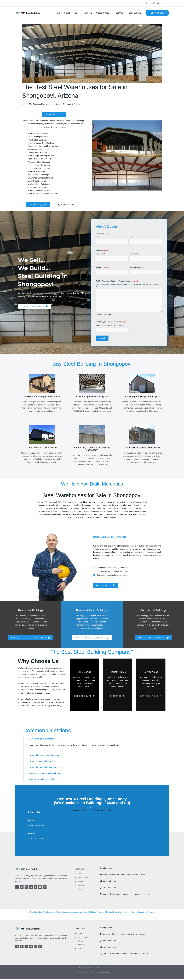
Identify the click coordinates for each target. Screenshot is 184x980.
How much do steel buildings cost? (45, 757)
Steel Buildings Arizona (93, 913)
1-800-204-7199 (35, 840)
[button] (154, 3)
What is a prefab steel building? (43, 781)
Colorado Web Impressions (99, 974)
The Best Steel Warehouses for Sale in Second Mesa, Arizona (55, 913)
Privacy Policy (79, 974)
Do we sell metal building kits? (43, 763)
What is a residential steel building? (45, 775)
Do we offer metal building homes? (45, 769)
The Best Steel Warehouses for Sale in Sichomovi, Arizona (130, 913)
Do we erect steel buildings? (42, 741)
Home (25, 104)
